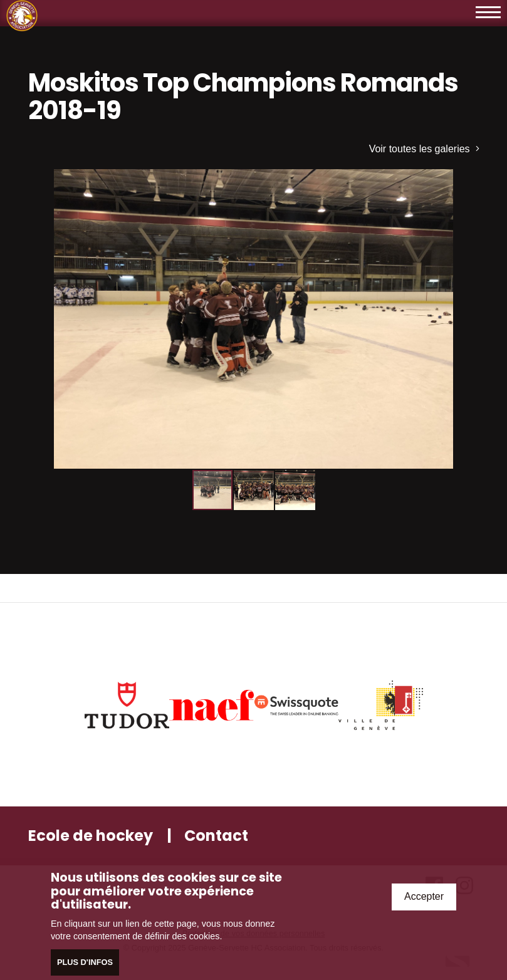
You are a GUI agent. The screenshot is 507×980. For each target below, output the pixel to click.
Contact (216, 836)
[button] (468, 180)
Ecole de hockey (91, 836)
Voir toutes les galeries (424, 149)
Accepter (424, 897)
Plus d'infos (85, 963)
